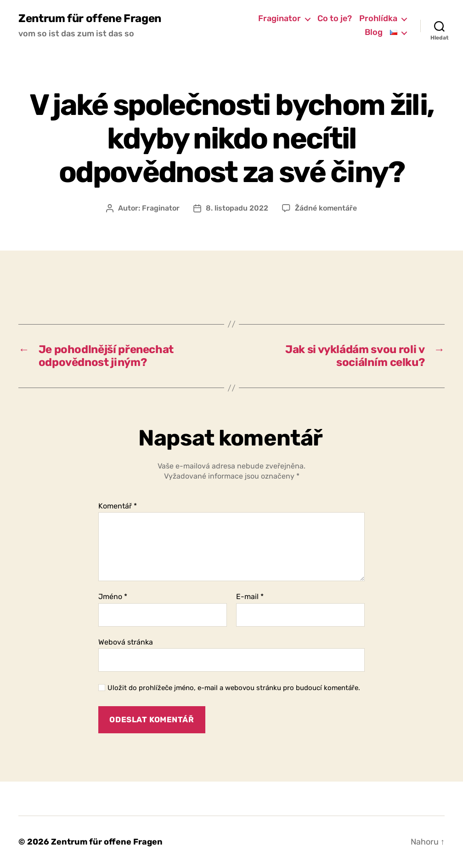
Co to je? (335, 19)
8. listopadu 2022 (237, 208)
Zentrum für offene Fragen (90, 18)
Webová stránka (126, 642)
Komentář (118, 506)
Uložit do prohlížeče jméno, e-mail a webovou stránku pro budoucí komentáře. (234, 688)
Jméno (113, 597)
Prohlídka (378, 19)
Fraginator (279, 19)
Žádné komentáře (326, 208)
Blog (374, 32)
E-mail (250, 597)
